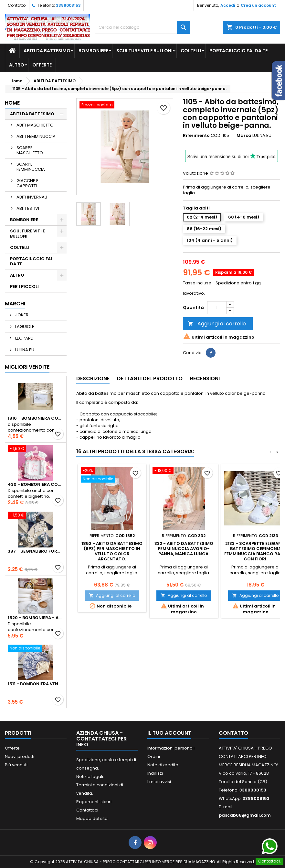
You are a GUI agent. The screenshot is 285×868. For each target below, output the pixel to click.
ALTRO (17, 65)
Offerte (12, 748)
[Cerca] (142, 27)
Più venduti (16, 765)
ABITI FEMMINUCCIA (36, 136)
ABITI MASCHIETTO (35, 125)
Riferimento (196, 136)
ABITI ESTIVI (28, 208)
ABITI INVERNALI (32, 197)
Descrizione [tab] (93, 378)
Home (12, 103)
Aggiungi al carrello (217, 324)
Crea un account (258, 5)
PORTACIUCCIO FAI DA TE (238, 51)
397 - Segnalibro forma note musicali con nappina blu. (36, 551)
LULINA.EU (24, 350)
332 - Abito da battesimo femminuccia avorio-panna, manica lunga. (184, 549)
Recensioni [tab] (205, 378)
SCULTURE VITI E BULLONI (144, 51)
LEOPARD (24, 338)
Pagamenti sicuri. (94, 802)
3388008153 (68, 5)
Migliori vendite (27, 367)
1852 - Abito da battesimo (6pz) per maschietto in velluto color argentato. (112, 551)
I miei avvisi (159, 782)
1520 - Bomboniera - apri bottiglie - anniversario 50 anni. (36, 618)
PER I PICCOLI (24, 286)
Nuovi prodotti (20, 756)
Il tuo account (169, 733)
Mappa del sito (92, 818)
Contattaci (87, 810)
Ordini (154, 756)
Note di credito (163, 765)
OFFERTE (42, 65)
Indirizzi (155, 773)
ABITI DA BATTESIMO (47, 51)
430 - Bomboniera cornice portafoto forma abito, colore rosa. (36, 485)
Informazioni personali (171, 748)
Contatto (17, 5)
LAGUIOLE (24, 327)
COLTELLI (191, 51)
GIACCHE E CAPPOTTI (27, 183)
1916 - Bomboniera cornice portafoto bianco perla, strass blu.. (36, 418)
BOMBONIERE (93, 51)
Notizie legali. (90, 776)
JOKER (21, 315)
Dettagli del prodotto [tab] (150, 378)
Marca (244, 136)
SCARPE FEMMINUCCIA (31, 167)
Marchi (15, 304)
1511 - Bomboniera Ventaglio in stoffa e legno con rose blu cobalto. (36, 684)
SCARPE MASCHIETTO (30, 150)
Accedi (228, 5)
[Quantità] (217, 308)
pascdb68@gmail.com (245, 815)
